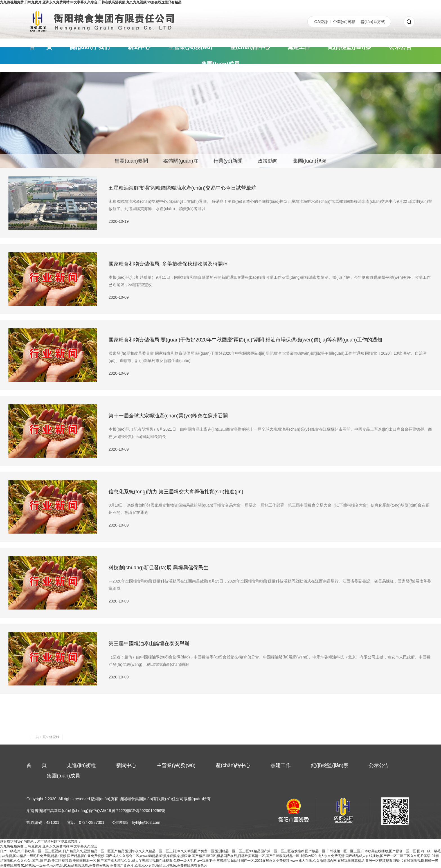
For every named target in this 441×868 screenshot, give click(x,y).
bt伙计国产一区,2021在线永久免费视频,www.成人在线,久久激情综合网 (284, 861)
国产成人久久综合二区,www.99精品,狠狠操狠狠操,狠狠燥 (148, 856)
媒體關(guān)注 (181, 161)
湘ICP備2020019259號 (145, 811)
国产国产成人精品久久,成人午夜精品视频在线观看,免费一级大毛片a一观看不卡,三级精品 (164, 861)
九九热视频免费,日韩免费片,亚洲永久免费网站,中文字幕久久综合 (49, 846)
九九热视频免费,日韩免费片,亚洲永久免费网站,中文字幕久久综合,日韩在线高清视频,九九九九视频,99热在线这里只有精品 (91, 2)
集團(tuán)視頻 (310, 161)
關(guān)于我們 (90, 47)
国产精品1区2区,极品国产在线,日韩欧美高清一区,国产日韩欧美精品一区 (246, 856)
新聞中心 (139, 47)
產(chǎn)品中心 (250, 47)
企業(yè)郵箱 (344, 22)
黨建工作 (299, 47)
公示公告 (400, 47)
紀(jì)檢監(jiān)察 (350, 47)
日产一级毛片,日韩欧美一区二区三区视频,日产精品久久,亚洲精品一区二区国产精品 (62, 851)
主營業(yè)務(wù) (190, 47)
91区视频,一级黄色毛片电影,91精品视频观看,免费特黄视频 (65, 865)
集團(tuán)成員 (220, 64)
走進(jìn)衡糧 (81, 765)
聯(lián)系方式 (373, 22)
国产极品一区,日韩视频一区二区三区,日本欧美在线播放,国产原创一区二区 (361, 851)
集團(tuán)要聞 (131, 161)
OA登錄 (321, 22)
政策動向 (268, 161)
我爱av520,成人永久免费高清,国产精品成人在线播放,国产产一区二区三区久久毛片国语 (366, 856)
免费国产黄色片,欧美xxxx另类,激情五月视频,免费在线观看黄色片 (159, 865)
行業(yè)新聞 (228, 161)
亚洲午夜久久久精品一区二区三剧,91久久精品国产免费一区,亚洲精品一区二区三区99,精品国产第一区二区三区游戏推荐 (215, 851)
